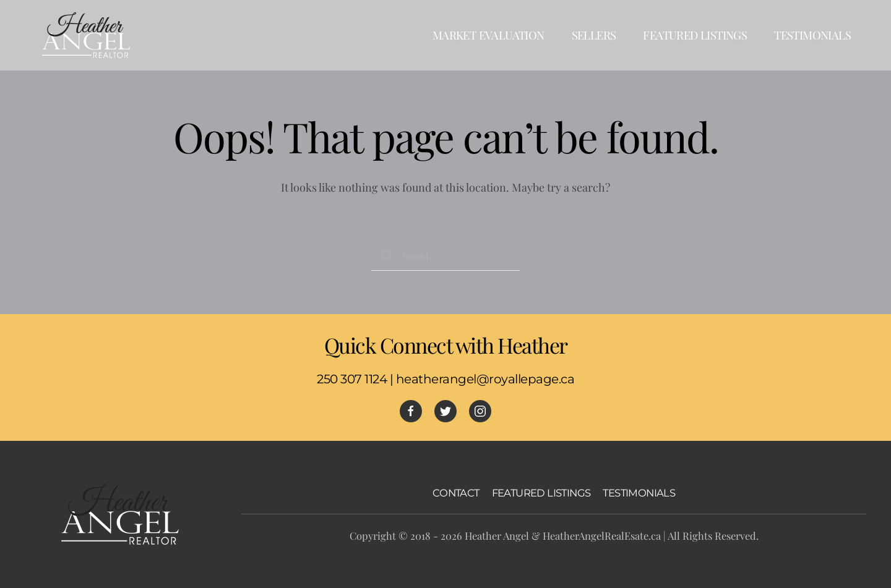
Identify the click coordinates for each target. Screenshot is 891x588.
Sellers (594, 35)
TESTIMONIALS (639, 493)
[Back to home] (87, 35)
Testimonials (812, 35)
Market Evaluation (489, 35)
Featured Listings (695, 35)
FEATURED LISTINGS (541, 493)
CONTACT (456, 493)
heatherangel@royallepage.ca (485, 379)
